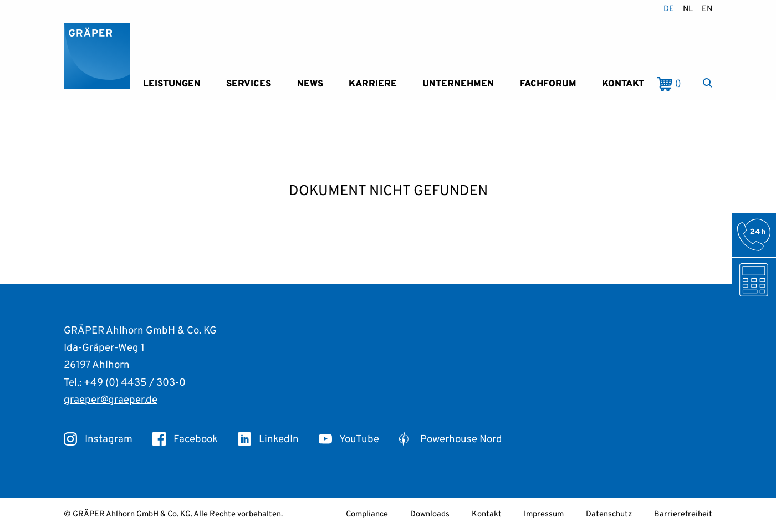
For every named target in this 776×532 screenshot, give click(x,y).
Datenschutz (609, 515)
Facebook (185, 439)
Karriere (373, 84)
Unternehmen (458, 84)
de (669, 9)
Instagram (98, 439)
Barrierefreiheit (683, 515)
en (707, 9)
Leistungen (172, 84)
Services (249, 84)
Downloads (430, 515)
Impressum (544, 515)
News (310, 84)
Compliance (367, 515)
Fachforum (548, 84)
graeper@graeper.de (111, 400)
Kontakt (623, 84)
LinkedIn (268, 439)
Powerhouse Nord (451, 439)
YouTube (349, 439)
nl (688, 9)
